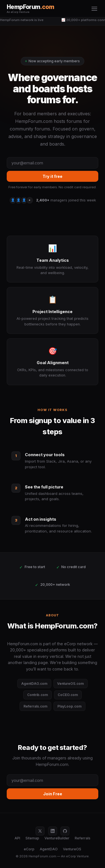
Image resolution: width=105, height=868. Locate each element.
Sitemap (32, 838)
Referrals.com (35, 706)
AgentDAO (49, 849)
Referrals (83, 838)
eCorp (29, 849)
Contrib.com (38, 695)
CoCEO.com (68, 695)
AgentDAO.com (34, 684)
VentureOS (72, 849)
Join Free (53, 794)
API (17, 838)
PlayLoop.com (69, 706)
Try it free (53, 176)
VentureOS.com (70, 684)
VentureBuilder (57, 838)
